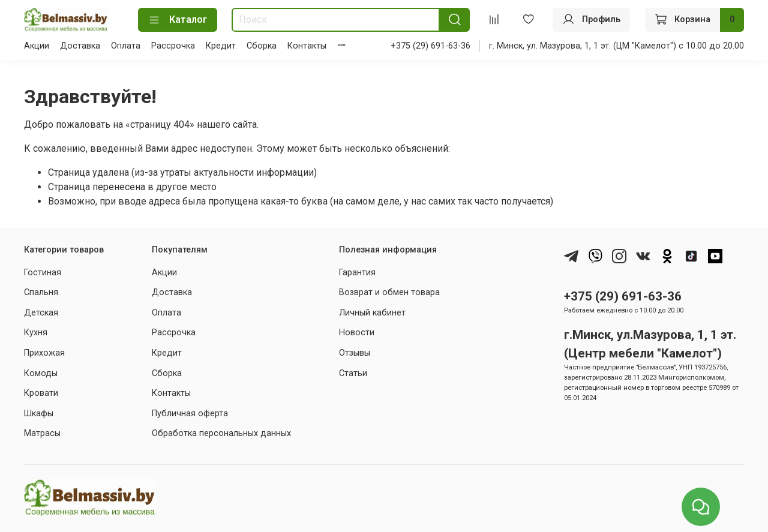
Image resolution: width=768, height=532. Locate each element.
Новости (357, 333)
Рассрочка (173, 46)
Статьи (353, 373)
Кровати (41, 393)
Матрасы (42, 433)
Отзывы (355, 353)
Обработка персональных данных (221, 433)
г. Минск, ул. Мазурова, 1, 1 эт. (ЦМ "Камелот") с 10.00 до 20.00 (616, 46)
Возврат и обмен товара (389, 292)
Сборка (262, 46)
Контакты (307, 46)
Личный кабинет (372, 313)
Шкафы (39, 414)
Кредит (221, 46)
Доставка (80, 46)
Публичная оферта (190, 414)
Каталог (178, 20)
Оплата (126, 46)
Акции (37, 46)
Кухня (36, 333)
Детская (41, 313)
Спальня (41, 292)
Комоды (41, 373)
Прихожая (44, 353)
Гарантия (357, 273)
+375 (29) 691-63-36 (430, 46)
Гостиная (43, 273)
